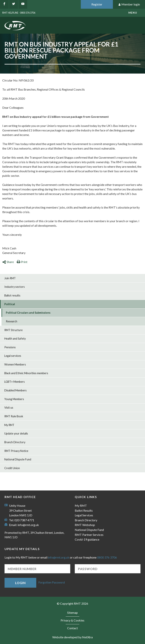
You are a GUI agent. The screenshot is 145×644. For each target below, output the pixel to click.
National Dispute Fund (18, 459)
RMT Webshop (85, 525)
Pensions (10, 347)
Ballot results (12, 295)
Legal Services (84, 515)
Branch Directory (15, 442)
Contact (72, 628)
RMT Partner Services (89, 535)
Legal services (13, 356)
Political (10, 304)
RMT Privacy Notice (16, 451)
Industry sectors (15, 287)
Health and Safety (15, 339)
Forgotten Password (52, 582)
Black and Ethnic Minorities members (26, 373)
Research (12, 321)
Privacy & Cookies (72, 620)
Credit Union (12, 468)
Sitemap (72, 613)
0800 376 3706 (107, 557)
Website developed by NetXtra (72, 637)
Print (22, 262)
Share (8, 262)
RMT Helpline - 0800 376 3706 (19, 13)
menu (133, 13)
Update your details (16, 433)
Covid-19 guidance (87, 539)
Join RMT (10, 278)
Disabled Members (15, 390)
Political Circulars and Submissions (28, 313)
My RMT (9, 425)
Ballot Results (84, 510)
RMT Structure (13, 330)
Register (97, 4)
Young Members (14, 399)
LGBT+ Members (15, 382)
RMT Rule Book (14, 416)
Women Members (15, 364)
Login (20, 583)
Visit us (9, 408)
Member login (129, 4)
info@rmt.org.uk (28, 525)
